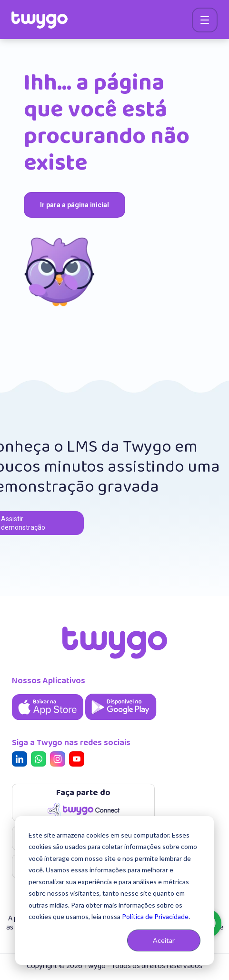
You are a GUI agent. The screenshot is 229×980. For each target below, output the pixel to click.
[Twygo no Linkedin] (21, 760)
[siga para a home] (40, 20)
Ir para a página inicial (75, 205)
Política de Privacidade (155, 916)
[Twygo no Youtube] (79, 760)
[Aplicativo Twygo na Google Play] (121, 721)
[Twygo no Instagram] (60, 760)
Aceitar (164, 940)
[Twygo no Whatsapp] (40, 760)
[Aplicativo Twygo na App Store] (49, 721)
